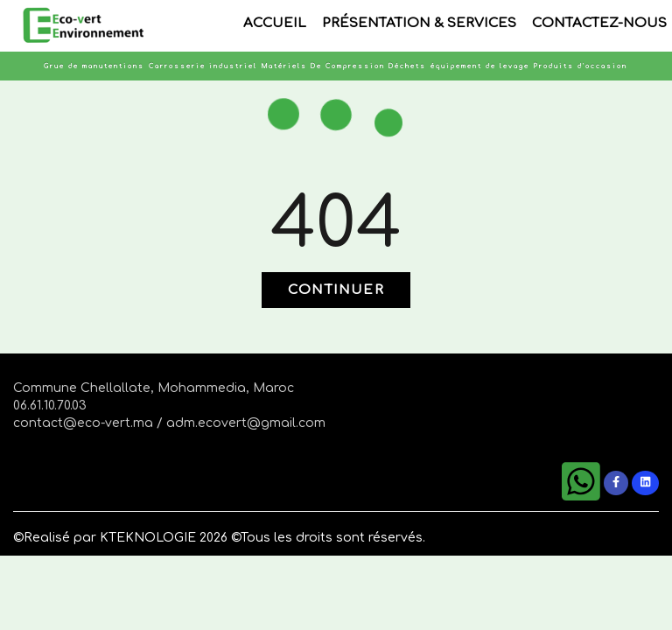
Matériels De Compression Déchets (344, 66)
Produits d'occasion (581, 66)
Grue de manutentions (94, 66)
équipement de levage (480, 66)
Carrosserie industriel (203, 66)
